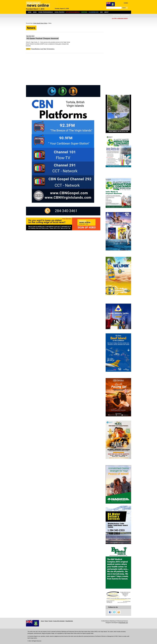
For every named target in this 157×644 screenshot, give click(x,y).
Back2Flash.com (124, 623)
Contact (126, 3)
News (35, 12)
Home (30, 12)
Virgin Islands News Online (40, 23)
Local (42, 49)
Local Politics (59, 12)
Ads (101, 12)
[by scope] (117, 15)
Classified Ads (69, 621)
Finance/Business (36, 49)
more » (28, 49)
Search (124, 8)
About (106, 12)
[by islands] (125, 15)
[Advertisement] (65, 70)
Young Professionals (46, 12)
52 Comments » (51, 49)
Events (51, 621)
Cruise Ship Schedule (59, 621)
